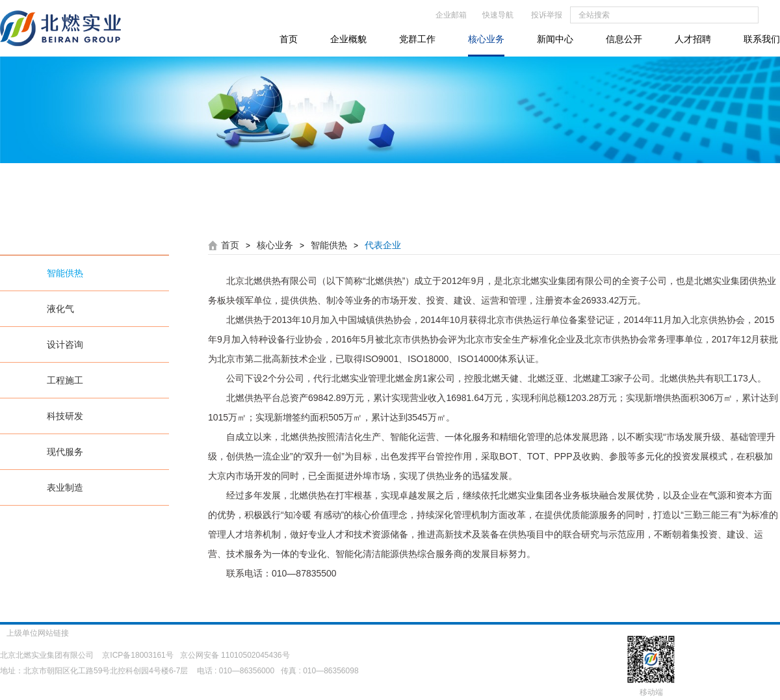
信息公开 (624, 39)
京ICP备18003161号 (137, 655)
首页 (289, 39)
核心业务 (486, 39)
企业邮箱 (451, 15)
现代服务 (65, 452)
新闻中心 (555, 39)
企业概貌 (348, 39)
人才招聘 (693, 39)
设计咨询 (65, 344)
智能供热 (65, 273)
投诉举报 (547, 15)
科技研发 (65, 416)
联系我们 (762, 39)
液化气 (60, 309)
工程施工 (65, 380)
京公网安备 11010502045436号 (235, 655)
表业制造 (65, 487)
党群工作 (417, 39)
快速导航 (498, 15)
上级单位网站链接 (46, 633)
